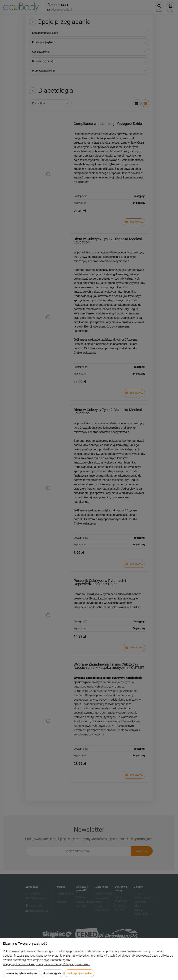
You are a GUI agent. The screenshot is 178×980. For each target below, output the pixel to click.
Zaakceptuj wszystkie (79, 973)
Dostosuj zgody (52, 973)
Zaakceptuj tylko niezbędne (21, 973)
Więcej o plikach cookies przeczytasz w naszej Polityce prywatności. (47, 964)
